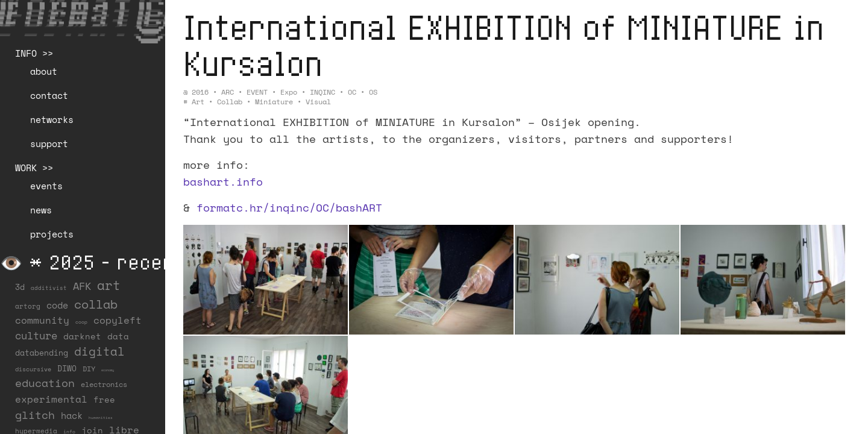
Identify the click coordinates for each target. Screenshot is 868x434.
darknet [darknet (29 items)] (82, 336)
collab (230, 102)
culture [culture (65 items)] (36, 335)
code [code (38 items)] (57, 305)
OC (352, 92)
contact (49, 95)
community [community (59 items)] (42, 320)
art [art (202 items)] (109, 285)
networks (52, 119)
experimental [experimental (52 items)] (51, 399)
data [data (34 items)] (118, 336)
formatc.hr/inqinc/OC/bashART (289, 207)
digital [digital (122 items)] (99, 351)
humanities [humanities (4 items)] (101, 417)
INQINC (322, 92)
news (41, 210)
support (49, 143)
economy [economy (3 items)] (108, 370)
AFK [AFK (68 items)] (82, 286)
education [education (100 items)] (45, 383)
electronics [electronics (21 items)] (104, 384)
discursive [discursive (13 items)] (33, 369)
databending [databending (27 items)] (42, 353)
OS (373, 92)
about (44, 71)
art (198, 102)
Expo (289, 92)
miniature (274, 102)
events (46, 186)
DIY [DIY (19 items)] (89, 369)
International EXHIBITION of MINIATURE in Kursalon (504, 45)
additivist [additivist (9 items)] (49, 288)
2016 (200, 92)
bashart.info (223, 181)
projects (52, 234)
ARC (228, 92)
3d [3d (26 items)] (20, 287)
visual (318, 102)
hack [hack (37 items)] (72, 416)
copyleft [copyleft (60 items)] (118, 320)
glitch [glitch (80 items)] (35, 415)
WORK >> (34, 168)
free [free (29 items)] (104, 400)
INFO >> (34, 53)
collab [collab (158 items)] (96, 304)
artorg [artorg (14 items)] (28, 306)
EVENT (257, 92)
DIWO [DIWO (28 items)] (67, 368)
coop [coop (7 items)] (81, 322)
